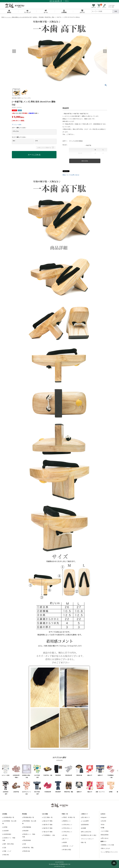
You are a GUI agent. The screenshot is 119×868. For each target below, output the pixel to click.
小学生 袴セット (67, 832)
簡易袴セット (66, 821)
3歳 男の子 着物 (47, 825)
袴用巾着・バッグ (68, 846)
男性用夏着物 (27, 827)
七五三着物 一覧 (47, 817)
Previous (14, 51)
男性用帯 (25, 831)
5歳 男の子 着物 (47, 828)
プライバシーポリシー (87, 839)
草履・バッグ (7, 851)
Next (105, 51)
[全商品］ (35, 17)
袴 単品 (65, 835)
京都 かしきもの (105, 848)
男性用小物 (26, 851)
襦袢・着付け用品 (8, 844)
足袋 (4, 848)
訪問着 (5, 827)
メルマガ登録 (105, 831)
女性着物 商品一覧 (8, 817)
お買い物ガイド (85, 817)
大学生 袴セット (67, 825)
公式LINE (103, 821)
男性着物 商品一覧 (28, 817)
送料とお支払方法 (86, 832)
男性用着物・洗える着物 (29, 822)
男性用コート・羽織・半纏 (29, 836)
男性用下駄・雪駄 (49, 17)
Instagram (104, 817)
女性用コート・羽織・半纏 (9, 839)
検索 (116, 11)
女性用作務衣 (7, 834)
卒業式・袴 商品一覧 (68, 817)
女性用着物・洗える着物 (9, 822)
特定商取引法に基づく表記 (89, 835)
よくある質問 (85, 821)
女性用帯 (6, 831)
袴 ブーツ (65, 839)
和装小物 (6, 855)
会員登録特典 (85, 825)
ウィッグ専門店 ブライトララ (109, 852)
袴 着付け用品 (66, 850)
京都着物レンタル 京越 (107, 845)
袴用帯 (64, 842)
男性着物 (41, 17)
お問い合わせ (105, 838)
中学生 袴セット (67, 828)
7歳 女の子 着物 (47, 832)
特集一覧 (83, 842)
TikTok (103, 825)
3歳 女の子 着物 (47, 821)
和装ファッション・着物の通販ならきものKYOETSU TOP (17, 17)
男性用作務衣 (27, 840)
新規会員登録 (105, 835)
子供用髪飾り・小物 (48, 835)
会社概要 (83, 828)
